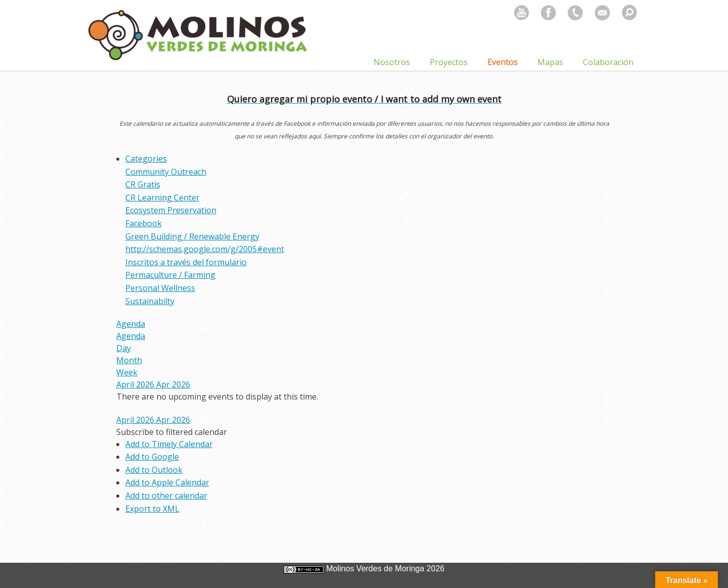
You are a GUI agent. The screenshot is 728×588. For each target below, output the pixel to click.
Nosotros (392, 62)
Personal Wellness (160, 288)
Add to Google (152, 457)
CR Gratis (143, 184)
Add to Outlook (154, 470)
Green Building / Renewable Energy (192, 236)
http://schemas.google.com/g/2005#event (205, 249)
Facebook (144, 223)
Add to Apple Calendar (167, 482)
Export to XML (152, 509)
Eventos (503, 62)
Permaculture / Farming (170, 275)
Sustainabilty (150, 301)
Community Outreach (166, 172)
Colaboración (608, 62)
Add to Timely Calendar (169, 444)
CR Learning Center (163, 198)
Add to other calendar (166, 496)
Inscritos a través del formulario (186, 262)
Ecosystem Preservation (171, 210)
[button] (172, 432)
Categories (146, 159)
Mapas (550, 62)
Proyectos (449, 62)
